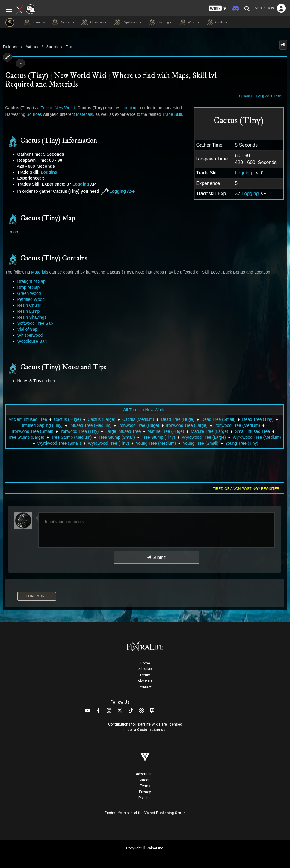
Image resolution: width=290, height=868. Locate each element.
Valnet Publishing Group (165, 813)
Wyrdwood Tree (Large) (204, 437)
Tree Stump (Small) (117, 437)
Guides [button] (217, 22)
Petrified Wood (31, 299)
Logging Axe (117, 192)
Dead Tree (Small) (218, 419)
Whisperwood (30, 335)
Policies (145, 798)
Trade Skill (172, 114)
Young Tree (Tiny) (242, 443)
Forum (145, 675)
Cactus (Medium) (138, 419)
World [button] (189, 22)
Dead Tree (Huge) (178, 419)
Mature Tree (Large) (210, 431)
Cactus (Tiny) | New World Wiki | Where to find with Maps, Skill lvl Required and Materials (111, 80)
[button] (217, 9)
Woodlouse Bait (32, 341)
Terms (145, 786)
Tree (45, 108)
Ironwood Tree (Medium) (237, 425)
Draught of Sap (31, 281)
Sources (52, 47)
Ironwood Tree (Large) (187, 425)
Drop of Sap (29, 287)
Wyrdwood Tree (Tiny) (108, 443)
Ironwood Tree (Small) (33, 431)
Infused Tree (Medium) (91, 425)
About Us (145, 681)
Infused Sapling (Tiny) (42, 425)
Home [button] (34, 22)
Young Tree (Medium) (156, 443)
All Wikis (145, 669)
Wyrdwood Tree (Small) (59, 443)
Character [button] (94, 22)
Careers (145, 780)
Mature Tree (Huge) (166, 431)
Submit (156, 557)
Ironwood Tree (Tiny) (80, 431)
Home (145, 663)
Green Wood (29, 293)
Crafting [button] (160, 22)
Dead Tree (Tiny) (258, 419)
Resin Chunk (29, 305)
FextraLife (113, 813)
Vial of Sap (27, 329)
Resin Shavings (32, 317)
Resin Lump (29, 311)
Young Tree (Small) (201, 443)
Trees (70, 47)
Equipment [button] (127, 22)
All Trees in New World (144, 410)
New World (65, 108)
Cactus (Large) (102, 419)
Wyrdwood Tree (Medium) (257, 437)
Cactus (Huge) (67, 419)
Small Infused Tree (252, 431)
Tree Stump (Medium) (72, 437)
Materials (32, 47)
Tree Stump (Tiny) (158, 437)
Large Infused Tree (123, 431)
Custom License (151, 730)
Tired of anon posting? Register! (247, 489)
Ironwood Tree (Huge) (139, 425)
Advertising (145, 774)
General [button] (63, 22)
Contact (145, 687)
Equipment (10, 47)
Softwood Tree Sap (35, 323)
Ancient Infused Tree (28, 419)
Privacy (145, 792)
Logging (243, 173)
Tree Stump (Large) (26, 437)
